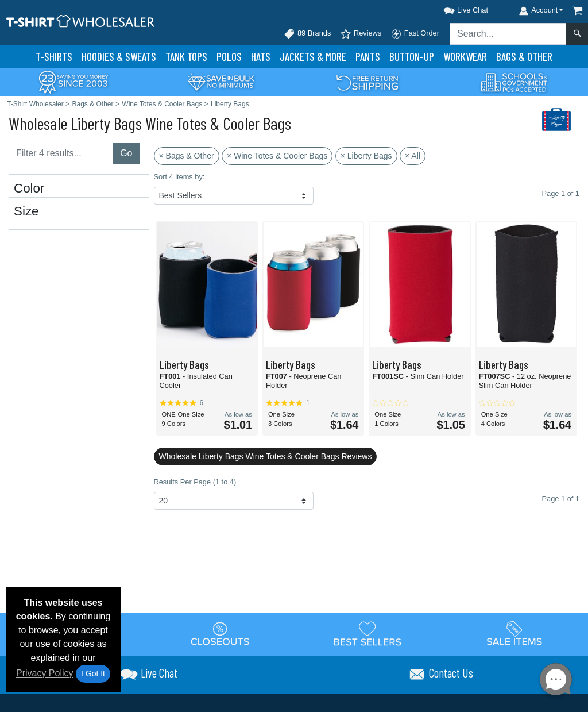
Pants (368, 57)
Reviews (361, 34)
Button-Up (412, 57)
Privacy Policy (45, 673)
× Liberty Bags (366, 156)
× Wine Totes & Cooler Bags (277, 156)
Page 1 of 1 (561, 499)
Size (26, 211)
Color (29, 188)
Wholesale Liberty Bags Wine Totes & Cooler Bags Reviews (266, 456)
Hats (261, 57)
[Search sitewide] (508, 34)
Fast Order (415, 34)
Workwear (465, 57)
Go (126, 153)
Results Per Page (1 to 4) (195, 482)
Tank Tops (186, 57)
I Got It (93, 673)
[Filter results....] (61, 153)
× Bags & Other (187, 156)
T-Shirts (54, 57)
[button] (455, 8)
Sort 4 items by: (179, 177)
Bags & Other (524, 57)
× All (413, 156)
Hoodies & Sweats (119, 57)
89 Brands (307, 34)
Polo (229, 57)
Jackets (313, 57)
